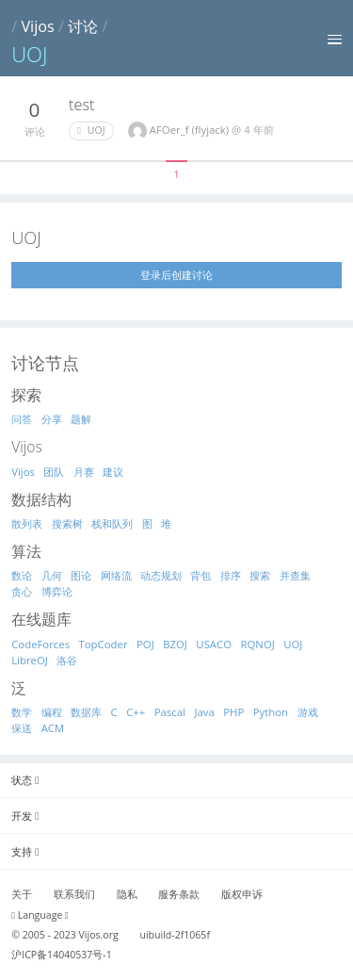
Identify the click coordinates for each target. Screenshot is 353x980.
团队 (54, 472)
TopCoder (104, 644)
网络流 (116, 575)
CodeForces (40, 644)
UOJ (91, 130)
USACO (214, 644)
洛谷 (67, 660)
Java (204, 712)
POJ (145, 644)
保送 (22, 728)
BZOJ (175, 644)
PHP (233, 712)
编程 (52, 712)
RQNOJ (258, 644)
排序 (231, 575)
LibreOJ (30, 660)
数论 (22, 575)
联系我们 (74, 894)
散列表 (27, 523)
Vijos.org (99, 935)
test (81, 105)
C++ (136, 712)
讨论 (83, 26)
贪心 (22, 591)
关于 (22, 894)
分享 (52, 419)
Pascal (170, 712)
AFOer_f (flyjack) (191, 130)
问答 (22, 419)
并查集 (295, 575)
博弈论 (57, 591)
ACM (53, 728)
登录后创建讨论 (176, 275)
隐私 (127, 894)
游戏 (308, 712)
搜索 (260, 575)
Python (271, 712)
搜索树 (67, 523)
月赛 (84, 472)
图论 (81, 575)
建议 (113, 472)
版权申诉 (242, 894)
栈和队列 (112, 523)
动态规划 (161, 575)
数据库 (86, 712)
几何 (52, 575)
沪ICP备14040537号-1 (62, 955)
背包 (201, 575)
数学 (22, 712)
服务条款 (179, 894)
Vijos (37, 26)
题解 (81, 419)
